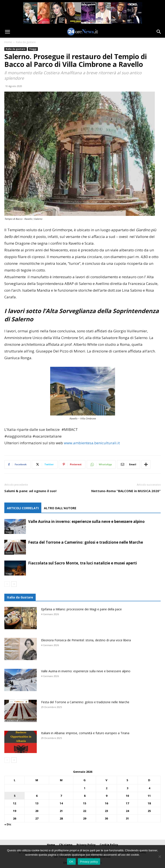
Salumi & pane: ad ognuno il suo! (30, 491)
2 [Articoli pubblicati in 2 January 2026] (107, 788)
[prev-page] (7, 584)
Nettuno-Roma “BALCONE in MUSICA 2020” (126, 491)
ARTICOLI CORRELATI (23, 508)
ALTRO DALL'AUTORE (60, 508)
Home (8, 42)
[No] (160, 857)
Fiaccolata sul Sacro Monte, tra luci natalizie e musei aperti (82, 563)
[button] (7, 32)
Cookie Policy (109, 845)
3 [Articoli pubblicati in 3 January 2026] (127, 788)
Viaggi (33, 49)
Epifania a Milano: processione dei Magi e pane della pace (81, 609)
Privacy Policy (86, 845)
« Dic (8, 824)
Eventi (9, 553)
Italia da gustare (26, 42)
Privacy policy (89, 862)
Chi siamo (66, 845)
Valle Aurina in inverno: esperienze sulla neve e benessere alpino (86, 521)
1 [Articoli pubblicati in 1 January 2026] (85, 788)
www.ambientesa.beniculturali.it (92, 443)
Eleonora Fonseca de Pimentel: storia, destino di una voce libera (86, 640)
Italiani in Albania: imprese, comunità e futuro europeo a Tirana (85, 733)
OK (71, 862)
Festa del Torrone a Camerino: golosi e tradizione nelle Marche (86, 542)
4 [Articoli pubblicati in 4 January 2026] (149, 788)
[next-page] (14, 584)
